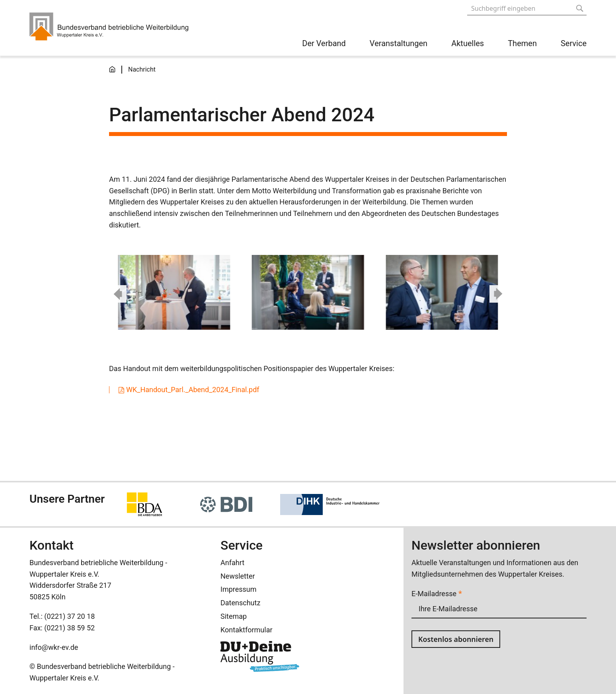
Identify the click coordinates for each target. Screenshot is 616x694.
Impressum (239, 589)
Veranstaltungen (399, 43)
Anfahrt (232, 563)
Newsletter (238, 576)
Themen (522, 43)
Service (574, 43)
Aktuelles (468, 43)
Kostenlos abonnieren (456, 639)
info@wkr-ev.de (54, 647)
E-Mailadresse (437, 594)
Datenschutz (240, 603)
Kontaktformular (247, 630)
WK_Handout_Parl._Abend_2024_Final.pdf (193, 390)
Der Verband (324, 43)
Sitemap (234, 616)
